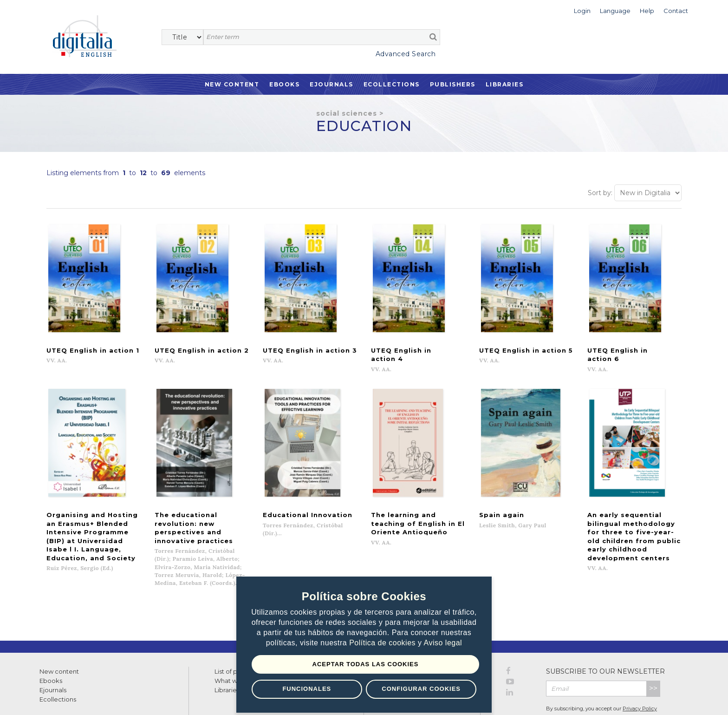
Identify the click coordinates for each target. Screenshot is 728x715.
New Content (232, 84)
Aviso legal (443, 643)
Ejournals (331, 84)
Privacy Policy (640, 674)
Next (434, 570)
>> (653, 653)
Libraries (505, 84)
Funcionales (307, 689)
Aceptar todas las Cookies (366, 664)
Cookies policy (160, 698)
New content (59, 636)
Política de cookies (383, 643)
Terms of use (56, 698)
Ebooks (284, 84)
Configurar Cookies (421, 689)
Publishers (453, 84)
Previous (300, 570)
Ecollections (392, 84)
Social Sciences (347, 113)
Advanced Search (406, 54)
